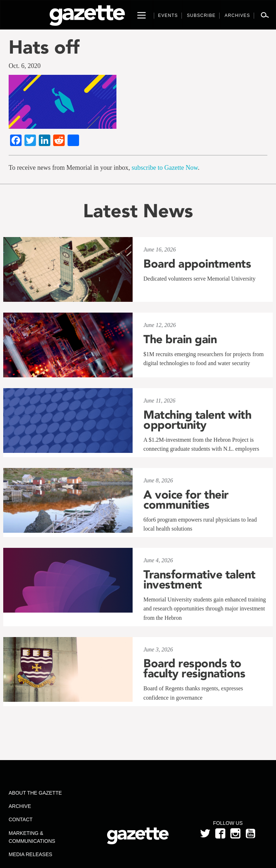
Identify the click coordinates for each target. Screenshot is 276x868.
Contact (21, 819)
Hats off (44, 47)
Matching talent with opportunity (197, 420)
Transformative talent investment (199, 580)
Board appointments (197, 264)
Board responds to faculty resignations (194, 668)
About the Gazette (35, 793)
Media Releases (30, 854)
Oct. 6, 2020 (25, 66)
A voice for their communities (186, 500)
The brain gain (180, 339)
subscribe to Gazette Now (165, 168)
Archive (20, 806)
